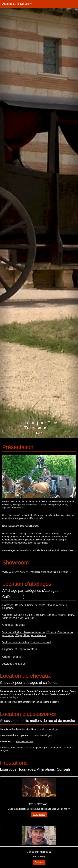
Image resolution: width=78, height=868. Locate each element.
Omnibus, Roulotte (14, 625)
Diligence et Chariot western (20, 649)
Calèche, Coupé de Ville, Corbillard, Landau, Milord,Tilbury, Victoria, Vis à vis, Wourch (39, 616)
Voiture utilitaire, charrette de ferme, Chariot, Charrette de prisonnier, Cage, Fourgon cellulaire (38, 634)
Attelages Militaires (14, 664)
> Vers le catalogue (9, 697)
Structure (39, 862)
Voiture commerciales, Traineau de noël (27, 642)
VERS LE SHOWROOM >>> (16, 572)
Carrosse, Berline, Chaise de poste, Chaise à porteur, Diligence (35, 607)
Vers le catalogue (50, 729)
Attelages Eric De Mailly (17, 4)
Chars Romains (12, 657)
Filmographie (39, 815)
